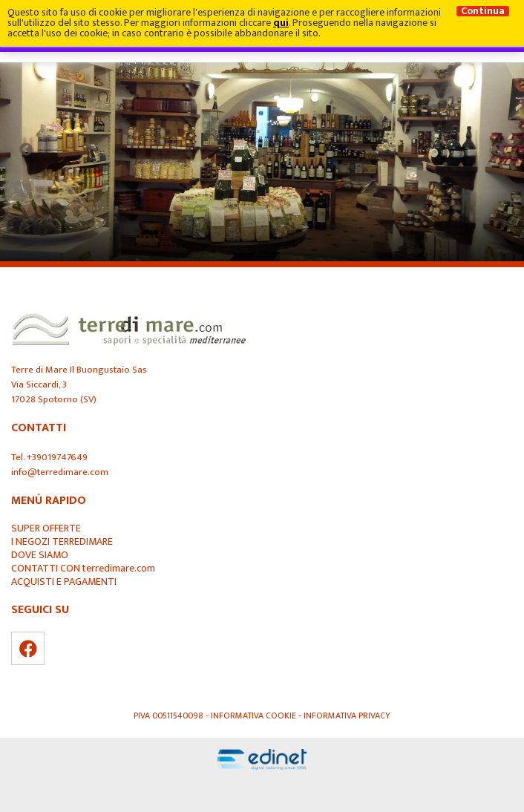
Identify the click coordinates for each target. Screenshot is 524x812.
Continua (483, 11)
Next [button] (498, 150)
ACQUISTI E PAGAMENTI (64, 582)
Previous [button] (26, 150)
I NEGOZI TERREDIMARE (62, 542)
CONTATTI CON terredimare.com (83, 569)
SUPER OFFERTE (46, 528)
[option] (262, 150)
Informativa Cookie (255, 716)
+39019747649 (57, 457)
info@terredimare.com (60, 472)
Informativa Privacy (347, 716)
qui (281, 23)
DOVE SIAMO (40, 555)
